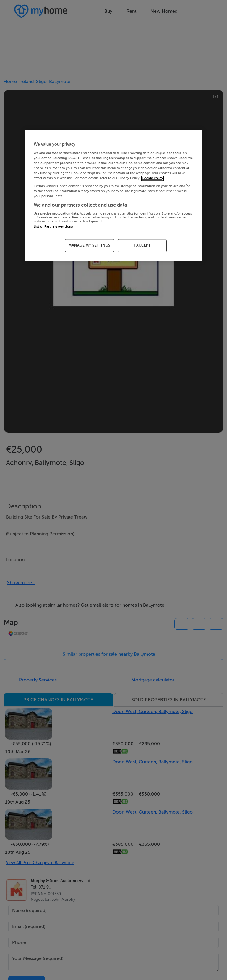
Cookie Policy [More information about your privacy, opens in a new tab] (153, 178)
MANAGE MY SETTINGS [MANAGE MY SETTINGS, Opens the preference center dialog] (90, 246)
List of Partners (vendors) (53, 227)
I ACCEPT (142, 246)
